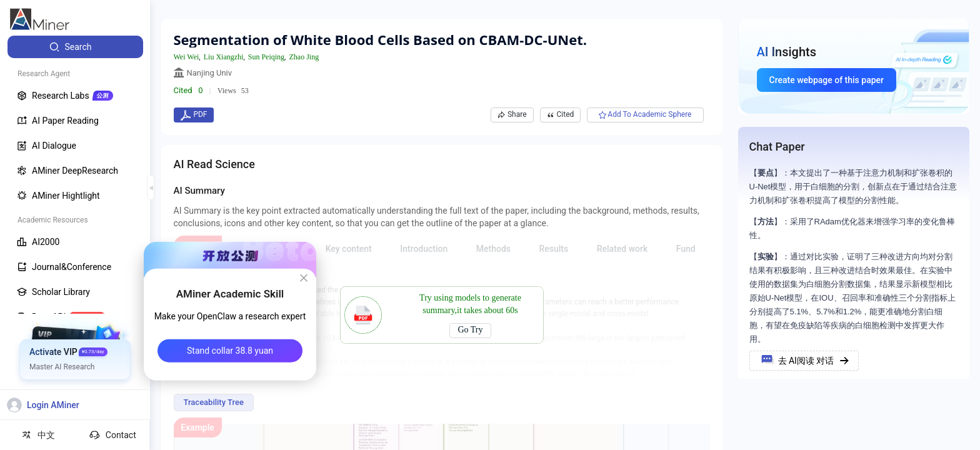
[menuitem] (75, 47)
